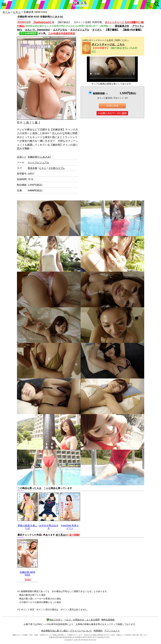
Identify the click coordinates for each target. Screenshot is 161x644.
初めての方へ (54, 620)
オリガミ (97, 30)
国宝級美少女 (122, 26)
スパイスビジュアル (38, 162)
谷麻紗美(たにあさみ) (39, 157)
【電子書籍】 (112, 30)
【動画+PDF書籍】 (132, 30)
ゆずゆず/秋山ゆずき (49, 527)
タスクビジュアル (80, 30)
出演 (21, 157)
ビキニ (17, 12)
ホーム (6, 12)
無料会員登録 (108, 620)
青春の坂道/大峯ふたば (27, 527)
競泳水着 (32, 168)
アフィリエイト (112, 631)
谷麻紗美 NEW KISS (28, 573)
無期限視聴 (100, 93)
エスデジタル (60, 30)
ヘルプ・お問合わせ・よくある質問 (82, 620)
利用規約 (98, 631)
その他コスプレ (57, 168)
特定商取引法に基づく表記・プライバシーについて (67, 631)
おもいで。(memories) (38, 30)
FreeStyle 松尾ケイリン (70, 527)
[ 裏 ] (36, 123)
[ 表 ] (27, 123)
